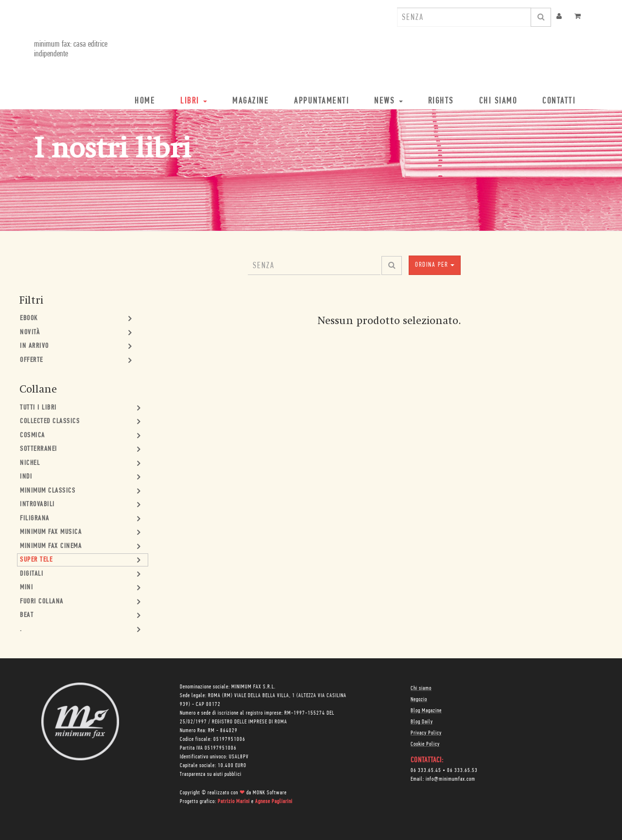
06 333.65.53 (462, 771)
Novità (30, 333)
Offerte (32, 360)
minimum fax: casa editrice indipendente (71, 49)
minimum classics (48, 491)
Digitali (32, 574)
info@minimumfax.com (450, 779)
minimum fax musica (51, 532)
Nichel (30, 463)
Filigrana (35, 519)
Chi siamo (421, 688)
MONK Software (270, 793)
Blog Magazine (426, 711)
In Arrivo (35, 346)
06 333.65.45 (426, 771)
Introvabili (37, 505)
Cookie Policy (425, 744)
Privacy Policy (426, 733)
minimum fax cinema (51, 546)
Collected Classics (50, 421)
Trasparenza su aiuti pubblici (211, 774)
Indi (26, 477)
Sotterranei (39, 449)
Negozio (419, 700)
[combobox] (464, 17)
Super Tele (36, 560)
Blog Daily (422, 722)
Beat (27, 615)
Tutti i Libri (38, 408)
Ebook (29, 318)
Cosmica (33, 436)
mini (26, 588)
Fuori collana (42, 602)
